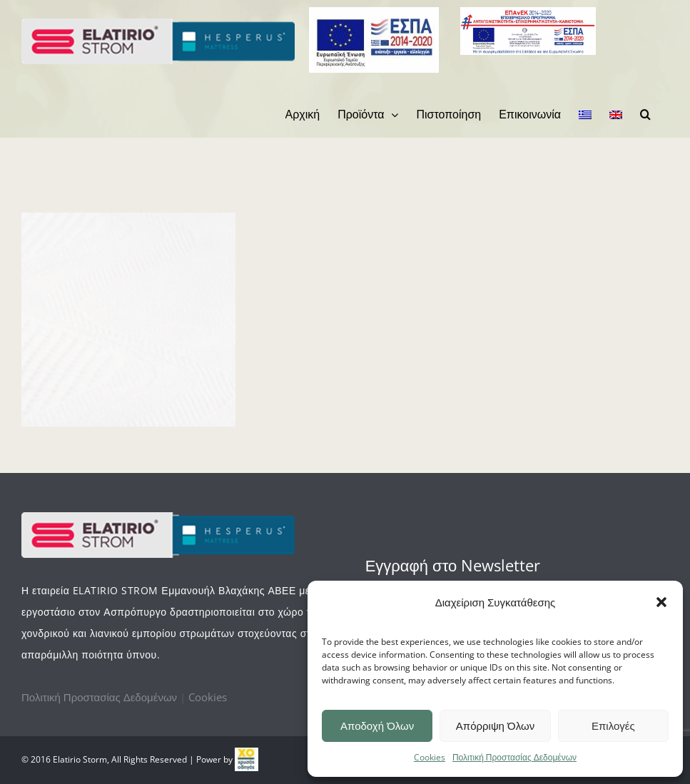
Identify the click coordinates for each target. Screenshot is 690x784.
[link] (247, 759)
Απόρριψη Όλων (495, 726)
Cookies (430, 757)
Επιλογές (613, 726)
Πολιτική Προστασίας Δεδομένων (514, 757)
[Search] (645, 114)
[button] (661, 602)
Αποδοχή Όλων (377, 726)
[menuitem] (303, 114)
